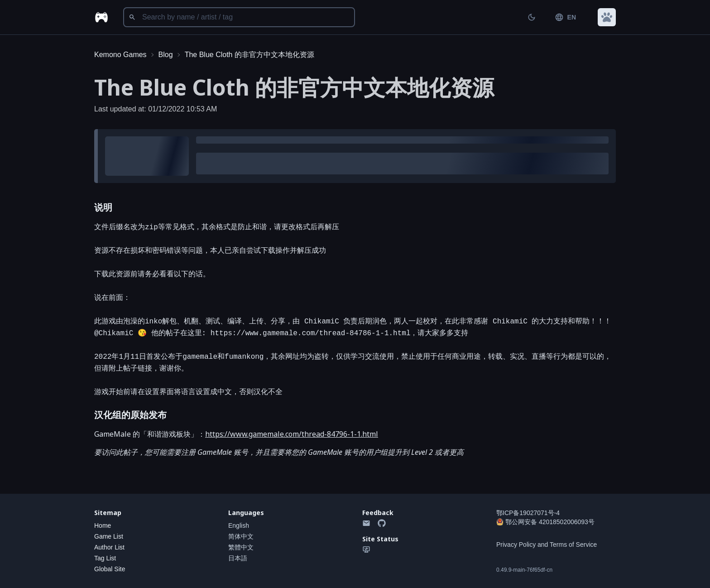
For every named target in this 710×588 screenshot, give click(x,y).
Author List (109, 547)
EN (565, 17)
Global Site (110, 569)
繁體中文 (241, 547)
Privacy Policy (516, 545)
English (239, 525)
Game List (109, 536)
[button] (607, 17)
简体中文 (241, 536)
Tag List (105, 558)
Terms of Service (573, 545)
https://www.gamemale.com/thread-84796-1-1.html (292, 434)
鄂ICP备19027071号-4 (528, 513)
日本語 (238, 558)
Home (103, 525)
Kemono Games (120, 55)
